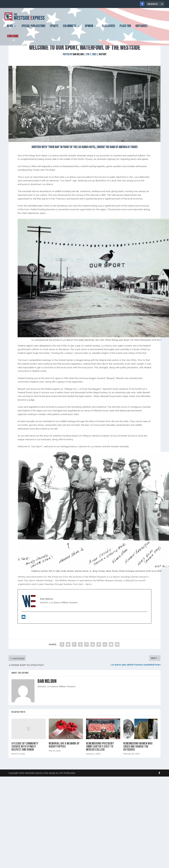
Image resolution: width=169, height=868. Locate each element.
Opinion (89, 29)
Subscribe (13, 39)
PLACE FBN (125, 29)
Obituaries (141, 29)
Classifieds (108, 29)
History (103, 72)
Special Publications (33, 29)
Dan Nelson (78, 72)
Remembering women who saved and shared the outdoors (138, 764)
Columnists (70, 29)
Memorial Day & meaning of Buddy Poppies (64, 763)
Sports (54, 29)
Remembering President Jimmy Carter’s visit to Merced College (100, 764)
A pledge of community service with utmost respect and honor (25, 764)
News (10, 29)
